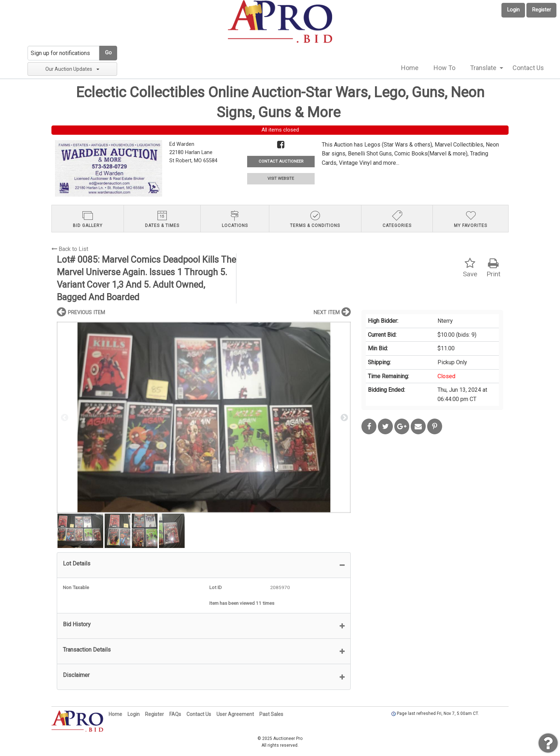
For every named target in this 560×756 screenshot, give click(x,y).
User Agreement (235, 714)
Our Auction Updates (72, 69)
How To (444, 68)
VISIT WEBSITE (281, 179)
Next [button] (344, 417)
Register (542, 10)
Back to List (70, 249)
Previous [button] (64, 417)
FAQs (175, 714)
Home (410, 68)
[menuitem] (410, 68)
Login (513, 10)
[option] (204, 417)
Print (493, 268)
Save (470, 268)
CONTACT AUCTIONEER (281, 161)
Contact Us (528, 68)
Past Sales (271, 714)
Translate (483, 68)
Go (108, 53)
